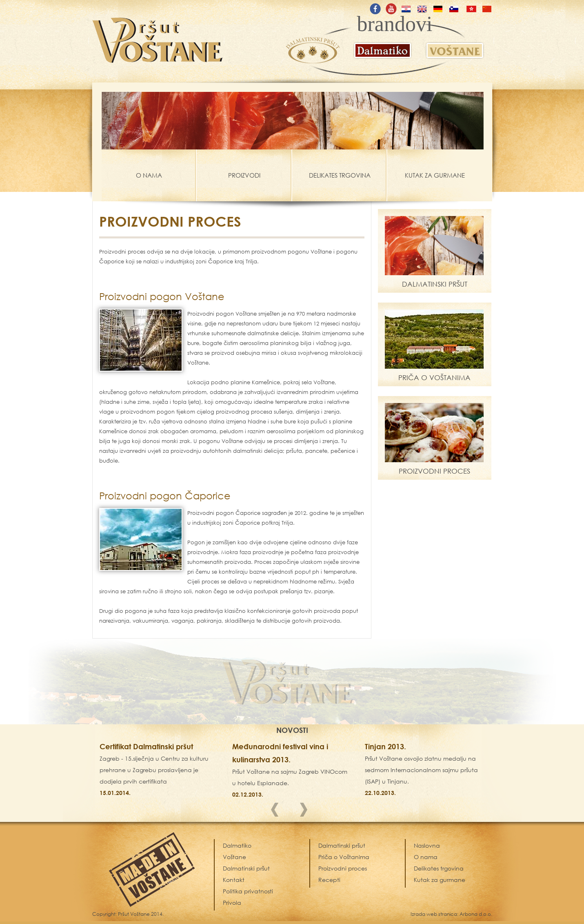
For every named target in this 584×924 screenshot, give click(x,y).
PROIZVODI (244, 175)
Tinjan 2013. (385, 746)
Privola (232, 903)
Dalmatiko (237, 845)
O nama (426, 857)
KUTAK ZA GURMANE (435, 175)
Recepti (329, 880)
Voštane (234, 857)
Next (306, 811)
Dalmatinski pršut (342, 845)
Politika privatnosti (248, 891)
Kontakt (234, 880)
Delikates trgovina (439, 868)
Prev (278, 811)
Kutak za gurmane (440, 880)
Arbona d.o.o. (476, 914)
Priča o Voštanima (344, 857)
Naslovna (427, 845)
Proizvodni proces (343, 868)
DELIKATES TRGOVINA (340, 175)
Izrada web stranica (434, 914)
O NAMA (149, 175)
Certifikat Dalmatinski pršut (146, 746)
